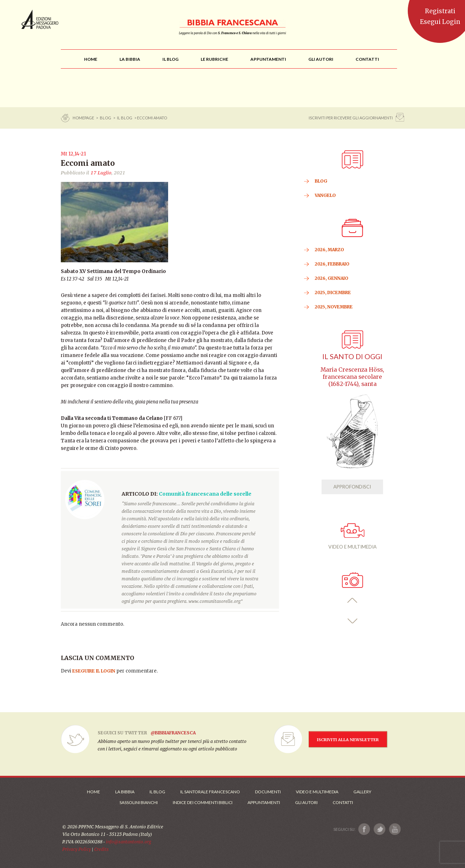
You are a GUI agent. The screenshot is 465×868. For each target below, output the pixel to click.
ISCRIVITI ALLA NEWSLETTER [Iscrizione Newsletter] (348, 740)
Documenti (268, 792)
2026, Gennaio (332, 278)
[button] (353, 601)
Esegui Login (440, 22)
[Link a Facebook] (364, 829)
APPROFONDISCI (352, 487)
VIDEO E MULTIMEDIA (353, 536)
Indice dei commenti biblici (203, 802)
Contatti (343, 802)
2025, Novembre (334, 307)
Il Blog (125, 118)
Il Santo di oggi (352, 356)
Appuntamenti (264, 802)
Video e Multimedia (317, 792)
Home (94, 792)
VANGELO (325, 195)
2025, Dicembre (333, 292)
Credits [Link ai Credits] (101, 849)
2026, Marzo (329, 250)
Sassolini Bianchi (139, 802)
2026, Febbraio (332, 264)
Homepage (84, 118)
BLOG (106, 118)
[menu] (214, 59)
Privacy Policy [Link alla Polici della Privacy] (77, 849)
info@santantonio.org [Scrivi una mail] (128, 842)
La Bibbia (125, 792)
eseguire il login (94, 671)
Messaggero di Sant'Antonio (40, 19)
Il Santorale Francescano (210, 792)
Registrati (440, 11)
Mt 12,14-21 (73, 154)
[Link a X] (379, 829)
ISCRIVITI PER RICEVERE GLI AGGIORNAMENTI (351, 118)
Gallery (362, 792)
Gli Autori (306, 802)
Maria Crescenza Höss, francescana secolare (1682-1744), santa (352, 377)
